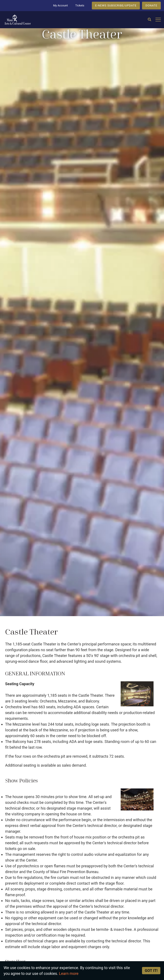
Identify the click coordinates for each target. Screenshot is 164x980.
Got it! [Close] (151, 970)
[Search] (149, 20)
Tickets (80, 5)
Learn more (69, 973)
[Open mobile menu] (158, 20)
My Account (61, 5)
